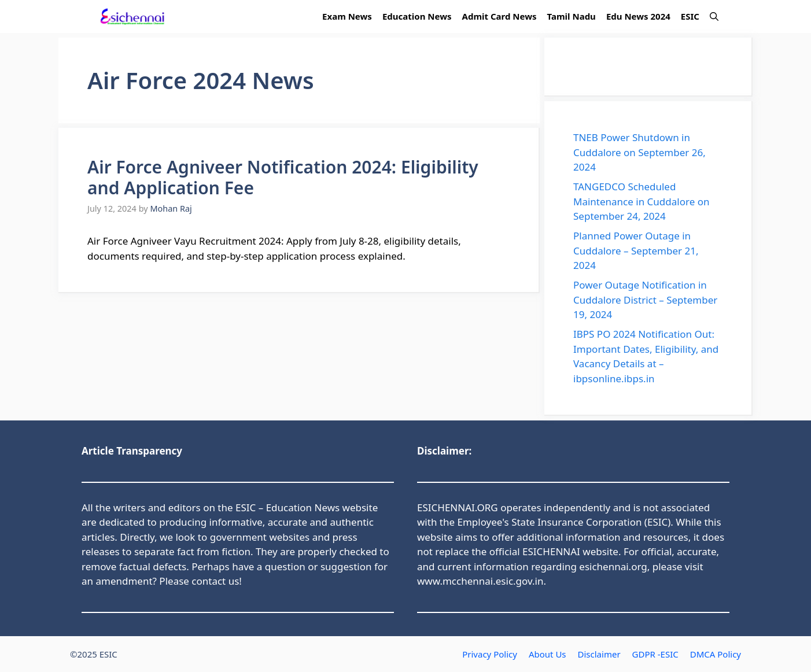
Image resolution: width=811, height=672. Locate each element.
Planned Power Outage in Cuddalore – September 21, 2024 (636, 250)
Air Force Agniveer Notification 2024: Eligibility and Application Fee (283, 177)
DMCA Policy (716, 654)
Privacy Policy (490, 654)
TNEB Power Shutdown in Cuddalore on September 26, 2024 (639, 152)
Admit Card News (499, 16)
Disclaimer (599, 654)
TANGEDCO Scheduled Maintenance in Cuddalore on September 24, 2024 (641, 201)
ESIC (690, 16)
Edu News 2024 (638, 16)
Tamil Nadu (572, 16)
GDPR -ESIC (655, 654)
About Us (548, 654)
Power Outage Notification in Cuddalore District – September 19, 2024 (645, 300)
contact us (215, 581)
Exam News (347, 16)
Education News (417, 16)
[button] (714, 16)
